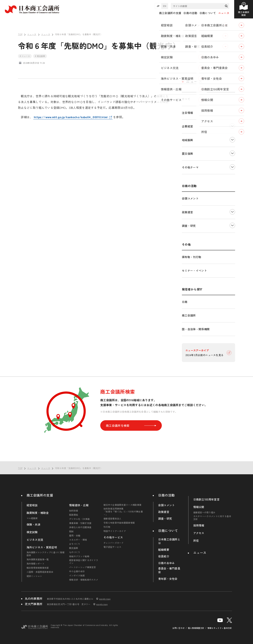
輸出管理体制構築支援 (38, 568)
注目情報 (187, 113)
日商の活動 (166, 495)
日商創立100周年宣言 (206, 499)
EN (165, 6)
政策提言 (187, 212)
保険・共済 (34, 525)
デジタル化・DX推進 (79, 519)
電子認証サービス (112, 547)
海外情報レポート (36, 564)
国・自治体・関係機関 (196, 329)
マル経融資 (32, 518)
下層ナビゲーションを (232, 126)
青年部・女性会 (168, 579)
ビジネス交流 (35, 540)
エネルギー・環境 (78, 540)
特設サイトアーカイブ (115, 531)
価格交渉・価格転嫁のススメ (84, 580)
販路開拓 (74, 515)
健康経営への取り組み (204, 512)
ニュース (224, 13)
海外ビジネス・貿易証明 (42, 547)
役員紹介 (164, 556)
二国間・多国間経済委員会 (40, 572)
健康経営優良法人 (112, 519)
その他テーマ (190, 167)
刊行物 (107, 527)
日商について (168, 530)
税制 (71, 531)
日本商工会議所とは (169, 541)
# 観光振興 (40, 56)
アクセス (199, 533)
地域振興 (187, 140)
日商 (185, 302)
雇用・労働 (75, 536)
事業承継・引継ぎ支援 (80, 523)
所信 (196, 541)
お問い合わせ (179, 628)
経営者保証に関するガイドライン (84, 562)
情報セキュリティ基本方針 (220, 628)
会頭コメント (190, 198)
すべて (186, 99)
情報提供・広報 (79, 505)
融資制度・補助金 (38, 513)
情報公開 (199, 507)
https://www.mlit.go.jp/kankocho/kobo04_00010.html (71, 117)
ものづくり (75, 552)
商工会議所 (189, 315)
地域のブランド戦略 (79, 556)
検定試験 (32, 532)
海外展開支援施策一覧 (38, 559)
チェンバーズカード (114, 543)
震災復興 (187, 154)
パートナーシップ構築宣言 (83, 567)
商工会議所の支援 (40, 495)
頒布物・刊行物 (192, 257)
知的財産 (74, 511)
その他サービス (113, 537)
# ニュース (25, 56)
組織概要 (164, 550)
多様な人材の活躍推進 (80, 527)
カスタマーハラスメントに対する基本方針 (212, 518)
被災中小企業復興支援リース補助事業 (122, 505)
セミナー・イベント (194, 270)
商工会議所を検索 (131, 425)
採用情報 (199, 525)
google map (105, 599)
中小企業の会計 (77, 571)
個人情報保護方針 (196, 628)
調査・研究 (189, 226)
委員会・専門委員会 (169, 570)
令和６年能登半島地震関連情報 (119, 523)
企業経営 (187, 126)
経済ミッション (34, 576)
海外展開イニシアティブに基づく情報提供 (46, 554)
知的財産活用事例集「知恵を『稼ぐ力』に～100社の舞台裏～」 (123, 512)
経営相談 (32, 505)
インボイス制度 (77, 575)
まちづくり (75, 544)
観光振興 (74, 548)
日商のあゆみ (166, 563)
